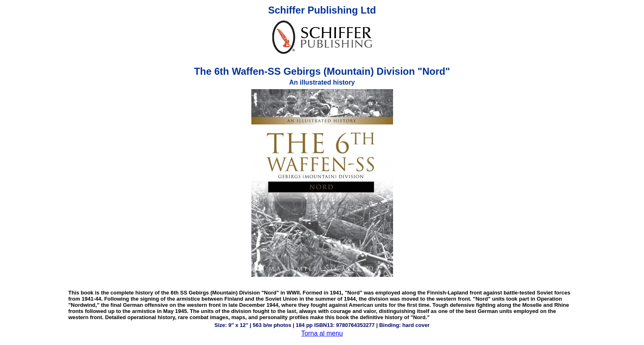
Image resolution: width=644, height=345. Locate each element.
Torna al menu (322, 333)
